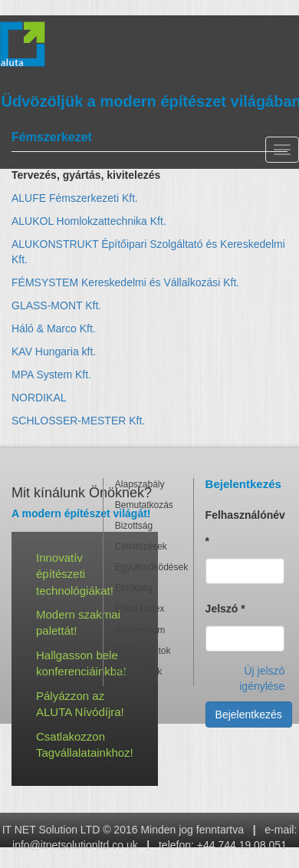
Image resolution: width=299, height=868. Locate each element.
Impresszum (140, 630)
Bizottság (134, 526)
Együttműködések (148, 567)
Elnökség (134, 588)
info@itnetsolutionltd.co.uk (75, 845)
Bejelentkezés (249, 715)
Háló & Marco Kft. (54, 328)
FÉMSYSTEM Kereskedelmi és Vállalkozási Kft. (125, 282)
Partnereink (138, 672)
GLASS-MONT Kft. (56, 305)
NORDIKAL (39, 398)
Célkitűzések (141, 546)
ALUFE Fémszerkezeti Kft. (75, 198)
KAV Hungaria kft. (54, 351)
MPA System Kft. (51, 375)
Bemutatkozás (144, 505)
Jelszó (225, 609)
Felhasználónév (245, 528)
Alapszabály (140, 484)
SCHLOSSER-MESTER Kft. (78, 421)
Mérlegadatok (143, 651)
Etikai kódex (140, 609)
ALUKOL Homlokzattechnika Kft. (89, 221)
